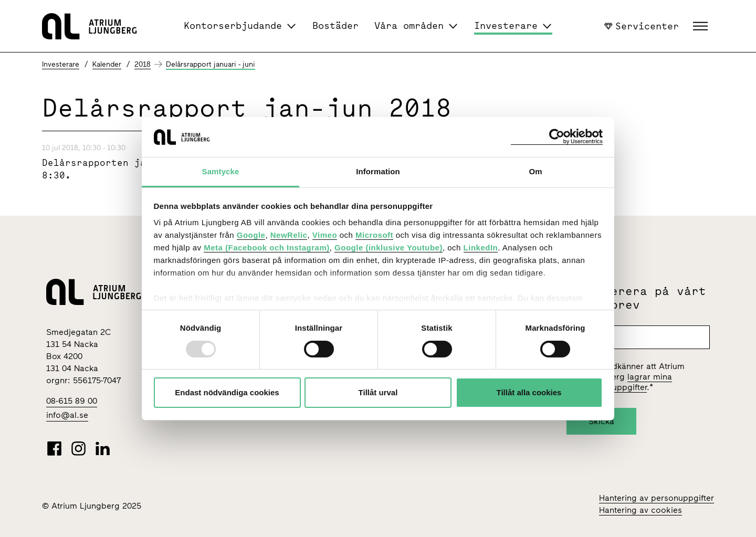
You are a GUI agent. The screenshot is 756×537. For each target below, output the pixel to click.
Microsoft (374, 235)
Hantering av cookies (640, 510)
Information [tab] (378, 171)
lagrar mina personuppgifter (628, 382)
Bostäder (335, 25)
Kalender (107, 64)
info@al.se (67, 415)
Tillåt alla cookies (529, 392)
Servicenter (642, 26)
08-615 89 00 (72, 401)
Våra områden (409, 25)
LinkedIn (481, 248)
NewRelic (289, 235)
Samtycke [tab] (221, 171)
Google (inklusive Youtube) (388, 248)
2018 (143, 64)
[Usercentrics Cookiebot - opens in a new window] (557, 137)
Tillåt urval (378, 392)
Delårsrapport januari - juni (211, 64)
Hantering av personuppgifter (657, 498)
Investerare (506, 25)
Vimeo (325, 235)
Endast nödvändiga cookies (227, 392)
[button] (702, 26)
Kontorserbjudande (233, 25)
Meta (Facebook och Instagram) (267, 248)
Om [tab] (535, 171)
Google (251, 235)
